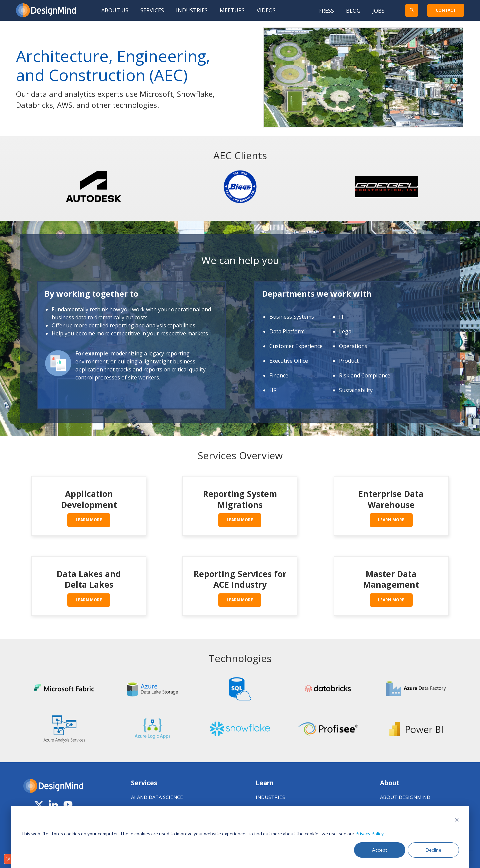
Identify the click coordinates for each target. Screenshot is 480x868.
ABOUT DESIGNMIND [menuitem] (405, 797)
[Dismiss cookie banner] (457, 821)
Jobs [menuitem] (378, 11)
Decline (433, 850)
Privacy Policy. (370, 833)
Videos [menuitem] (266, 10)
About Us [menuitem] (115, 10)
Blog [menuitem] (353, 11)
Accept (380, 850)
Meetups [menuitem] (232, 10)
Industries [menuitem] (192, 10)
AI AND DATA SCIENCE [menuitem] (157, 797)
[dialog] (240, 837)
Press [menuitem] (326, 11)
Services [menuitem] (152, 10)
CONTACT (446, 10)
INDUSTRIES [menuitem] (270, 797)
